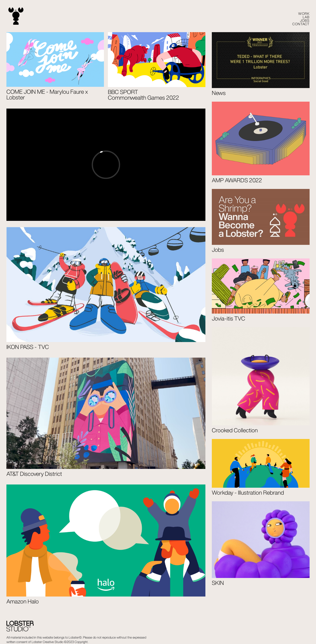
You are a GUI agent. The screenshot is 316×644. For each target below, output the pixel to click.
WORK (304, 14)
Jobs (305, 21)
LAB (306, 17)
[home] (16, 16)
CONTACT (301, 24)
